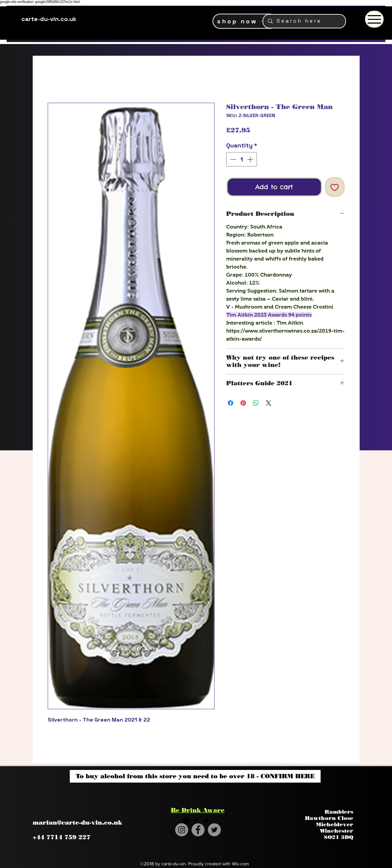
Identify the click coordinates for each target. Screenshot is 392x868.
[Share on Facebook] (231, 403)
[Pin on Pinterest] (243, 403)
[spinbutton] (242, 159)
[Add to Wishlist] (335, 187)
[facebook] (196, 821)
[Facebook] (198, 830)
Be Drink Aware (198, 810)
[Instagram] (182, 830)
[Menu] (374, 19)
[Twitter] (214, 830)
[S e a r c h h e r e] (304, 21)
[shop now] (245, 21)
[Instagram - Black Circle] (186, 821)
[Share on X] (269, 403)
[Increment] (251, 159)
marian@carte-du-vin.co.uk (77, 823)
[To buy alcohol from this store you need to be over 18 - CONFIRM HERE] (195, 776)
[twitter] (206, 821)
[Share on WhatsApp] (256, 403)
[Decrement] (232, 159)
